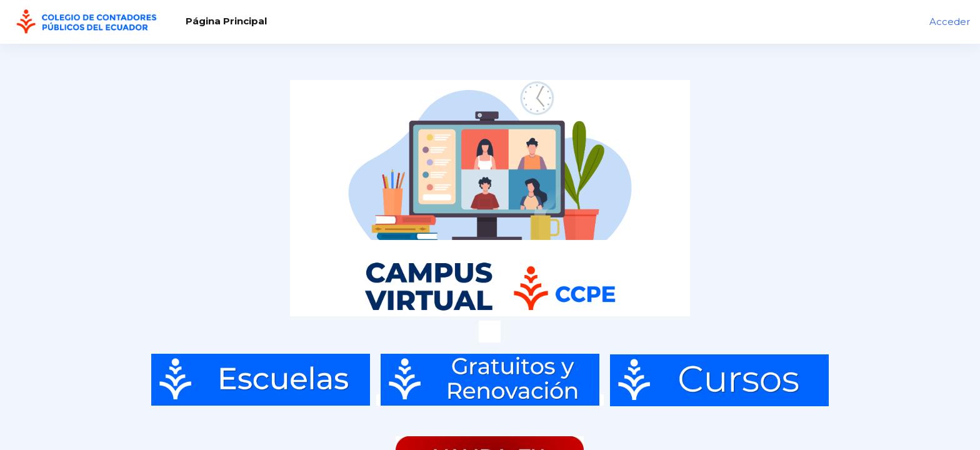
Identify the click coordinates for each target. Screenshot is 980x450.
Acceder (950, 22)
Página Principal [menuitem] (226, 21)
